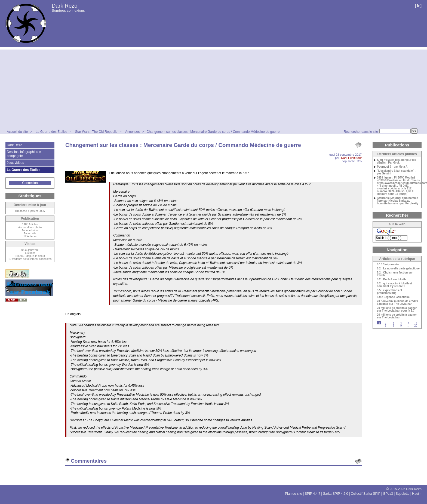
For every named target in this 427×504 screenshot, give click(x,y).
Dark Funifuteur (351, 158)
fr (418, 6)
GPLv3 (388, 494)
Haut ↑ (417, 494)
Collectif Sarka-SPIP (366, 494)
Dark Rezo (64, 6)
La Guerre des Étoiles (51, 132)
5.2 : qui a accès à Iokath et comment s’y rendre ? (394, 285)
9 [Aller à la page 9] (401, 326)
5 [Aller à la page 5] (409, 323)
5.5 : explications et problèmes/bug (389, 292)
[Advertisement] (214, 88)
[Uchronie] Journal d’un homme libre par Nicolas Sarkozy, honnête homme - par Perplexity (398, 201)
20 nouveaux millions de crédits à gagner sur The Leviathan (397, 303)
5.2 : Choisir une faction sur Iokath (395, 274)
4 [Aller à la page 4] (401, 323)
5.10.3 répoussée (388, 265)
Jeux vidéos (15, 163)
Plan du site (294, 494)
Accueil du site (17, 132)
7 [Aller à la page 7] (386, 326)
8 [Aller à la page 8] (393, 326)
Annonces (132, 132)
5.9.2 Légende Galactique (393, 297)
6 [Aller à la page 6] (416, 323)
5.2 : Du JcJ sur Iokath (391, 279)
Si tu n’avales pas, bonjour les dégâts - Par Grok (396, 161)
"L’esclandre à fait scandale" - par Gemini (396, 172)
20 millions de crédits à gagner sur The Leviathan (397, 316)
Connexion (30, 183)
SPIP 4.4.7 (313, 494)
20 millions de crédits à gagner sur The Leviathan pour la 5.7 (397, 309)
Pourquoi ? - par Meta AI (393, 167)
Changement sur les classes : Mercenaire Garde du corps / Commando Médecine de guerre (213, 132)
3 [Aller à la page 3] (393, 323)
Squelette (403, 494)
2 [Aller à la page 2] (386, 323)
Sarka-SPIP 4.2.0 (336, 494)
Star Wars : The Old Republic (96, 132)
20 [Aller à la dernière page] (416, 326)
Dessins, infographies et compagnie (24, 154)
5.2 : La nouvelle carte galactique (398, 269)
